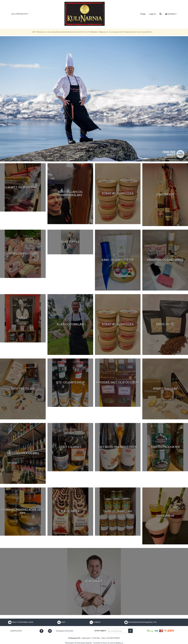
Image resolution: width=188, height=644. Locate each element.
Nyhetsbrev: (100, 631)
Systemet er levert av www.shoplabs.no (108, 643)
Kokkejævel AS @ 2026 (64, 631)
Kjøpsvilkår (16, 631)
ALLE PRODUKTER (20, 14)
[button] (14, 99)
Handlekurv (171, 14)
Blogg (143, 14)
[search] (160, 14)
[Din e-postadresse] (117, 631)
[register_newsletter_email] (130, 631)
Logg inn (152, 14)
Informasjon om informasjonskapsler (78, 643)
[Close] (185, 32)
